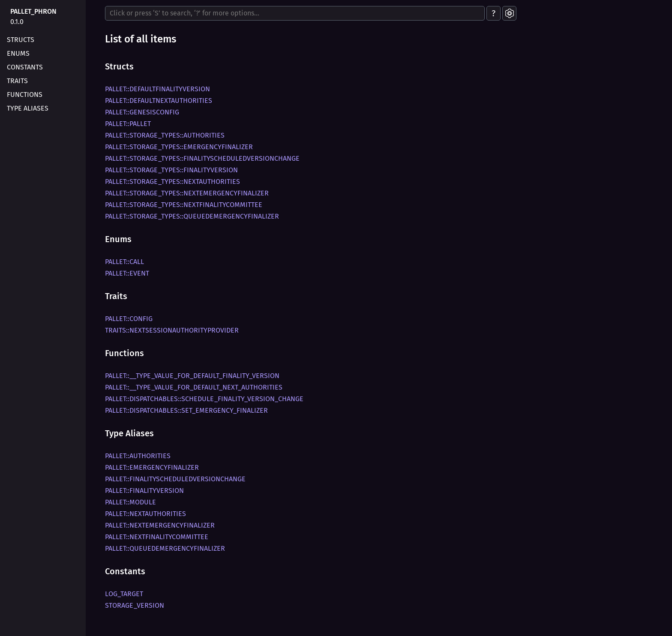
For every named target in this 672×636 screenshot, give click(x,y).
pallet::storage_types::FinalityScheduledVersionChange (202, 158)
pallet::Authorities (138, 456)
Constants (25, 67)
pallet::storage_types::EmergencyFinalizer (179, 147)
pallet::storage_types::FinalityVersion (171, 170)
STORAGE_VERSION (135, 605)
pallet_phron (33, 11)
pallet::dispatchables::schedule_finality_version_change (204, 399)
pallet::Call (124, 262)
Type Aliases (28, 108)
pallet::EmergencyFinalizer (152, 467)
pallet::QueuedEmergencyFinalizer (165, 548)
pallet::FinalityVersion (144, 490)
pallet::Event (127, 273)
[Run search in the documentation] (295, 13)
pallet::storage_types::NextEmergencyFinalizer (187, 193)
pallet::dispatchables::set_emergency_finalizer (186, 410)
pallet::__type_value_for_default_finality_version (192, 376)
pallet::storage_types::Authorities (165, 135)
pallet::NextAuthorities (145, 514)
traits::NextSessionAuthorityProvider (172, 330)
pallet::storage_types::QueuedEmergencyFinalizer (192, 216)
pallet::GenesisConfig (142, 112)
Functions (25, 94)
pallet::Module (130, 502)
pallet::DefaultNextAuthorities (159, 100)
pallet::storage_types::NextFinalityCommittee (184, 205)
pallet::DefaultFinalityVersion (157, 89)
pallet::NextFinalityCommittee (157, 537)
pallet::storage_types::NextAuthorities (172, 181)
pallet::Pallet (128, 124)
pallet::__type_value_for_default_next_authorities (194, 387)
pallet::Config (129, 319)
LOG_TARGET (124, 594)
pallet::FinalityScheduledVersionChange (175, 479)
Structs (21, 40)
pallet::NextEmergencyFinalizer (160, 525)
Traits (17, 81)
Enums (18, 53)
